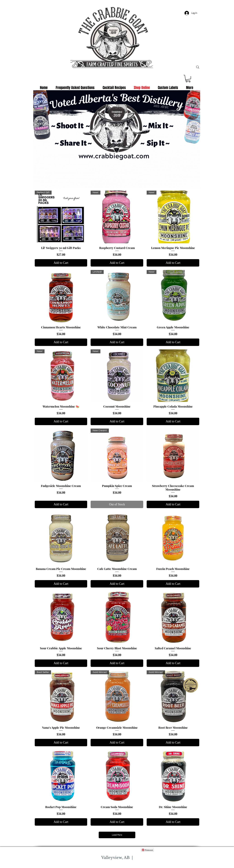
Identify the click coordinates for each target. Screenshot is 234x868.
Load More (117, 835)
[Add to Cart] (61, 263)
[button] (188, 79)
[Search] (198, 67)
